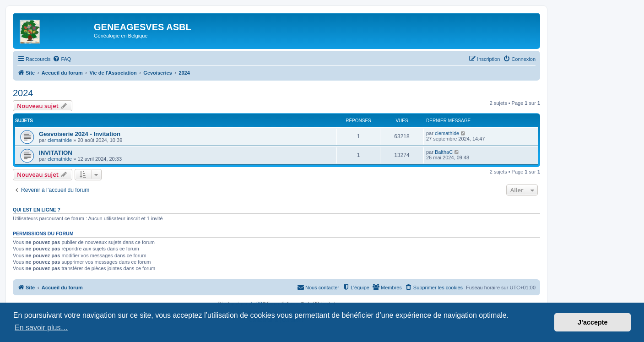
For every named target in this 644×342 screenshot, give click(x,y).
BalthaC (444, 152)
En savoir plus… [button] (41, 328)
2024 (23, 93)
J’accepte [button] (593, 322)
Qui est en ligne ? (37, 210)
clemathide (60, 140)
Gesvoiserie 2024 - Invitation (80, 134)
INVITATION (56, 153)
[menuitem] (62, 59)
